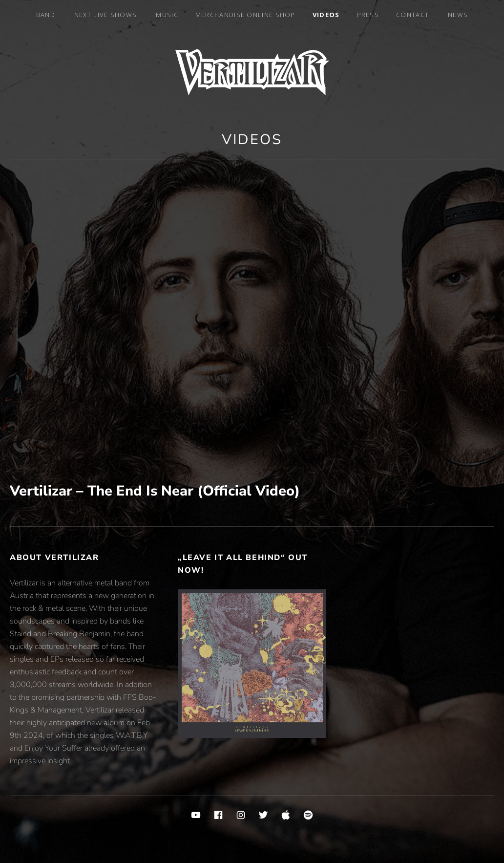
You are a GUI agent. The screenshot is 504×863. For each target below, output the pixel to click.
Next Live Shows (106, 15)
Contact (412, 15)
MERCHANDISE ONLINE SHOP (245, 15)
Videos (326, 15)
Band (46, 15)
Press (368, 15)
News (458, 15)
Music (167, 15)
